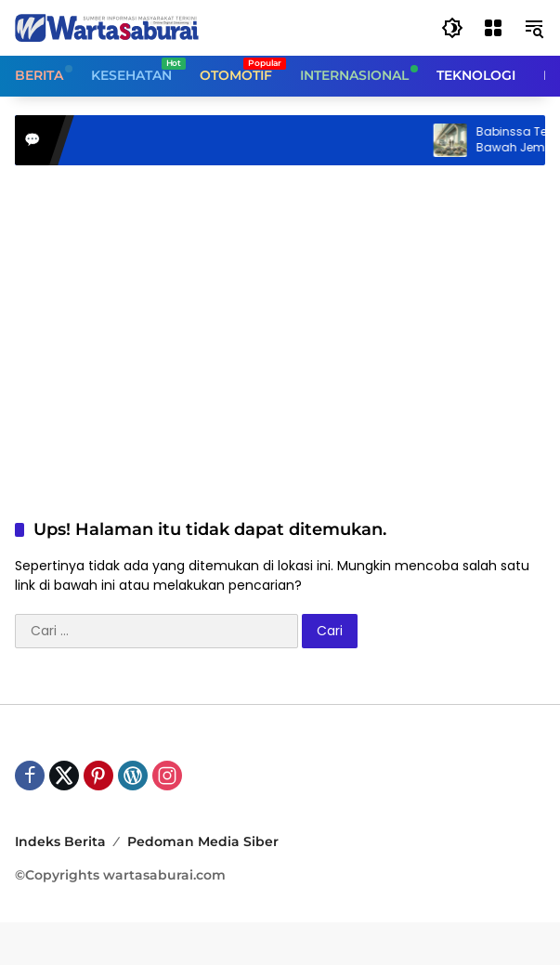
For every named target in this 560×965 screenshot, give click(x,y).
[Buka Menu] (493, 28)
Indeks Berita (60, 841)
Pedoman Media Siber (203, 841)
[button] (452, 28)
